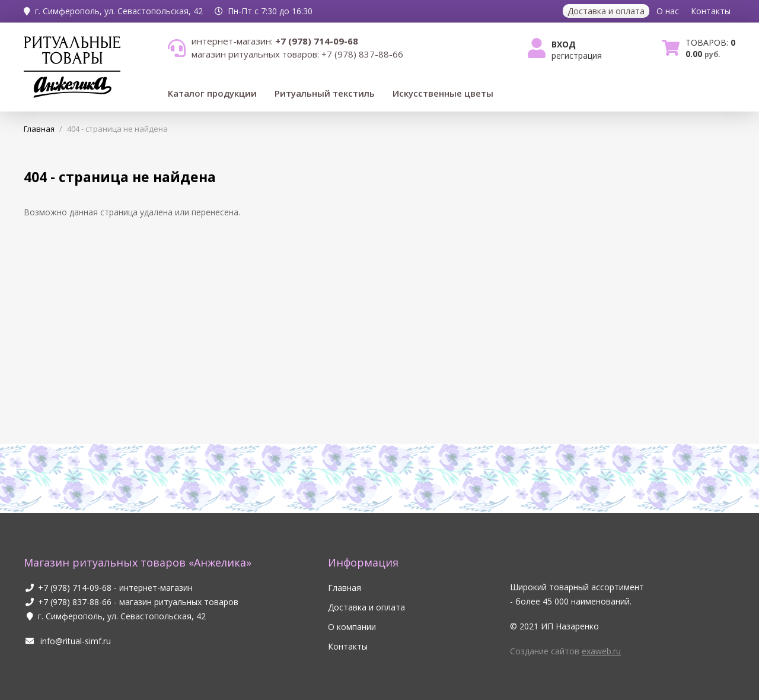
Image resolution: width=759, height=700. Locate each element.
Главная (345, 588)
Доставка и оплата (606, 11)
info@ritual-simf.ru (67, 641)
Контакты (711, 11)
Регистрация (577, 55)
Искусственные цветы (443, 93)
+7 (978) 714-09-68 (75, 588)
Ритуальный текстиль (325, 93)
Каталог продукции (212, 93)
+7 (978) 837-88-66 (75, 602)
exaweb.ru (601, 651)
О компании (352, 627)
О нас (668, 11)
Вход (564, 44)
